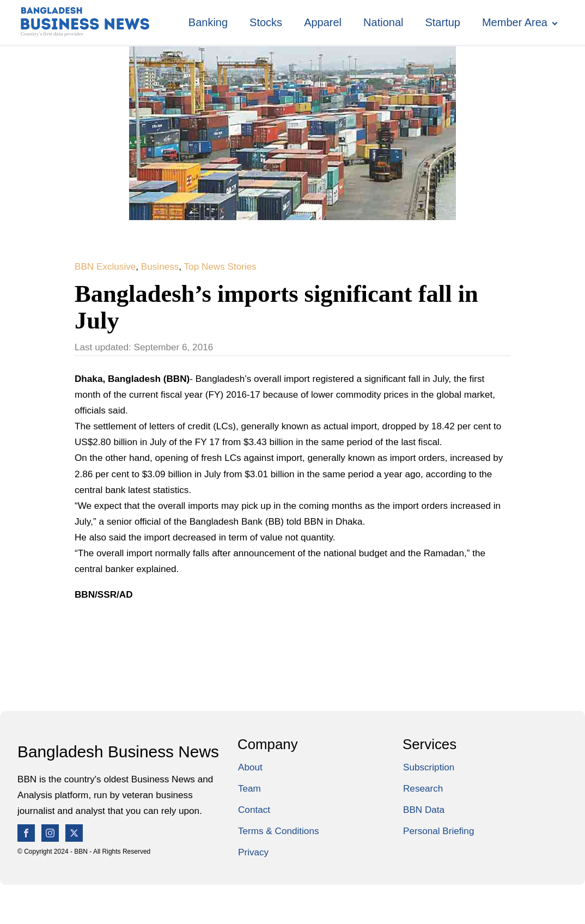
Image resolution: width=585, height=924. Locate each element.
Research (423, 788)
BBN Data (424, 810)
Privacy (253, 852)
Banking (208, 22)
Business (160, 266)
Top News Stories (220, 266)
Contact (254, 810)
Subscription (429, 767)
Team (249, 788)
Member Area (515, 22)
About (250, 767)
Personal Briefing (438, 831)
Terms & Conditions (278, 831)
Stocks (266, 22)
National (383, 22)
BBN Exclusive (105, 266)
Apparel (323, 22)
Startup (442, 22)
